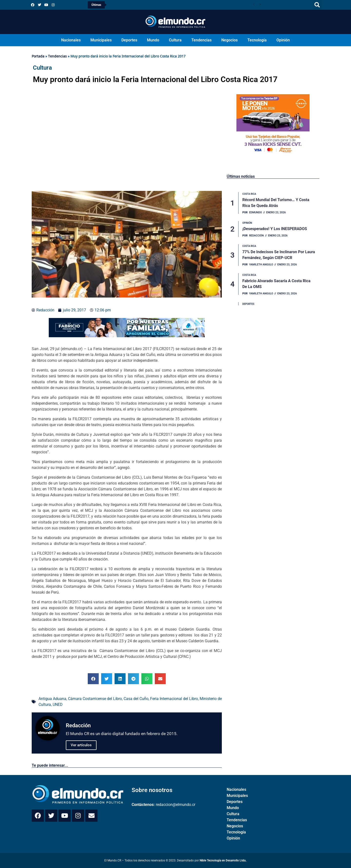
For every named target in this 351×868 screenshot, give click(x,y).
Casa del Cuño (136, 699)
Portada (38, 56)
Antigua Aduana (52, 699)
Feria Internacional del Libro (174, 699)
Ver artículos (81, 745)
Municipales (101, 40)
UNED (58, 705)
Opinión (283, 40)
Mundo (153, 40)
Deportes (129, 40)
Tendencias (201, 40)
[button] (317, 5)
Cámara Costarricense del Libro (95, 699)
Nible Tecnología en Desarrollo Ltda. (223, 860)
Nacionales (71, 40)
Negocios (229, 40)
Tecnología (257, 40)
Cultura (175, 40)
